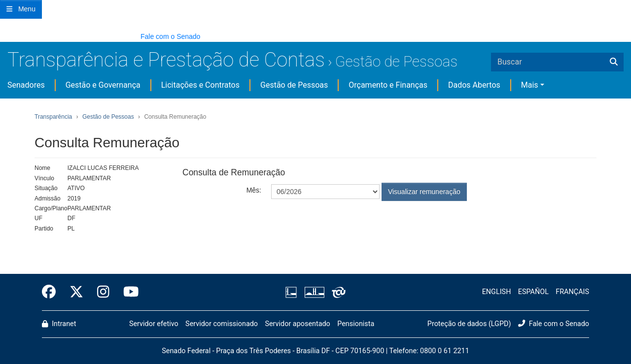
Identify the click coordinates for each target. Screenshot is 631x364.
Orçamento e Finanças (388, 85)
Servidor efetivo (154, 324)
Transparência (53, 117)
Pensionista (356, 324)
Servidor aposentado (297, 324)
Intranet (59, 324)
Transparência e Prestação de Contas (166, 60)
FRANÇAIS (572, 292)
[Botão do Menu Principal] (21, 9)
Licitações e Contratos (200, 85)
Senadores (26, 85)
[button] (5, 36)
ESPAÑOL (533, 292)
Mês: (254, 190)
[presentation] (346, 225)
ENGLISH (497, 292)
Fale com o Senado (170, 36)
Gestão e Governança (103, 85)
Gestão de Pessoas (396, 61)
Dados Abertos (474, 85)
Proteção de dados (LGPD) (469, 324)
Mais (530, 85)
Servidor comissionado (222, 324)
